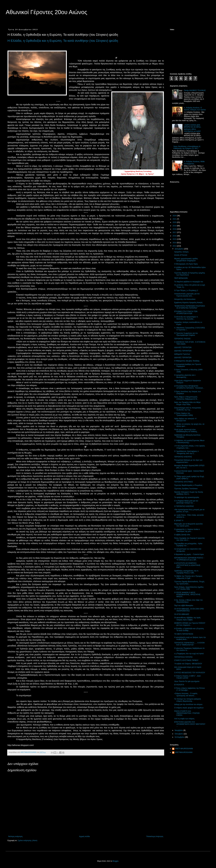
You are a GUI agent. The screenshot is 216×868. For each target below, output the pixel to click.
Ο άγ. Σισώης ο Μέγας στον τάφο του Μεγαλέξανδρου (188, 601)
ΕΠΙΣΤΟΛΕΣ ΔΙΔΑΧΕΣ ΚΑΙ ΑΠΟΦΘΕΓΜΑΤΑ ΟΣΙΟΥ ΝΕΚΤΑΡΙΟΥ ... (190, 724)
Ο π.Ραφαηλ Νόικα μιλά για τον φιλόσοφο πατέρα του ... (186, 502)
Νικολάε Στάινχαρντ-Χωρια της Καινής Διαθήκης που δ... (189, 493)
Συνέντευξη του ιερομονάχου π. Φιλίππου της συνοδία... (186, 318)
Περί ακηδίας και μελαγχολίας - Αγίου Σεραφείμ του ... (188, 545)
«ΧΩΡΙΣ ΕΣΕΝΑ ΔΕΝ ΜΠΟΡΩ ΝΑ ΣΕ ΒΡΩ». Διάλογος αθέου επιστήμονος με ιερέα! (193, 128)
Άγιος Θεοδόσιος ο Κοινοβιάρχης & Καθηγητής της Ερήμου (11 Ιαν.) (187, 147)
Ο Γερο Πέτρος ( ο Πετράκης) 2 (186, 290)
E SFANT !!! (179, 521)
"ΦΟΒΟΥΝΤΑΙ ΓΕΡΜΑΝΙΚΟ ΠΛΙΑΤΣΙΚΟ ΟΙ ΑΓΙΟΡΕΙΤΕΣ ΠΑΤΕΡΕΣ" (190, 307)
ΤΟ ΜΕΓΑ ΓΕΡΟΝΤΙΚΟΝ (184, 634)
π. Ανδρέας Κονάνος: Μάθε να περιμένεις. (194, 163)
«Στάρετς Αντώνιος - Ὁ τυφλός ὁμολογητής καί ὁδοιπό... (186, 694)
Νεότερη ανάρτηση (15, 836)
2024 (175, 216)
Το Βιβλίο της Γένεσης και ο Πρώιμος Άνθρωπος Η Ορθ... (188, 577)
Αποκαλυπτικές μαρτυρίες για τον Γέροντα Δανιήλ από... (187, 295)
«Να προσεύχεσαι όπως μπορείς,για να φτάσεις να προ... (189, 511)
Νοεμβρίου (179, 730)
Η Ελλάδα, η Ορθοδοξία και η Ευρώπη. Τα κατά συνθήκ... (189, 630)
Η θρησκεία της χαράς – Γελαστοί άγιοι (189, 554)
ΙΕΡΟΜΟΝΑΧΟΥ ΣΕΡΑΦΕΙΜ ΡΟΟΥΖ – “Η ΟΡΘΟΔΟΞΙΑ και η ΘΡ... (189, 559)
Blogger (115, 861)
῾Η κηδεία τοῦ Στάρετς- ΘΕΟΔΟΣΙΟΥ (188, 664)
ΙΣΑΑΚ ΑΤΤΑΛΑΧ (181, 255)
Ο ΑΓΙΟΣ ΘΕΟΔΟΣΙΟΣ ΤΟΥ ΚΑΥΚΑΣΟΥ (190, 673)
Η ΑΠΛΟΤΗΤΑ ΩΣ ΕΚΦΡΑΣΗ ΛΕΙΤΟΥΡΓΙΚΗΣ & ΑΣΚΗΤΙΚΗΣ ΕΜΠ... (187, 565)
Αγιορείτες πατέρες (181, 252)
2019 (175, 226)
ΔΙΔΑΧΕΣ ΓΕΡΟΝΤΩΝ (183, 347)
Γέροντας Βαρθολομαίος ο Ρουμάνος (188, 485)
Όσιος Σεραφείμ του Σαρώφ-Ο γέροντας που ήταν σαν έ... (190, 539)
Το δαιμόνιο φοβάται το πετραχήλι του (189, 282)
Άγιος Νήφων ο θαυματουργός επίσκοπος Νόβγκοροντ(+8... (186, 398)
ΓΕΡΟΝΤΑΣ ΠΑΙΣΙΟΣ (182, 339)
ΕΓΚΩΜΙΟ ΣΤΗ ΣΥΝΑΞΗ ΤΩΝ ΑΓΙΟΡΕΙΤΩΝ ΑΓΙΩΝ (186, 312)
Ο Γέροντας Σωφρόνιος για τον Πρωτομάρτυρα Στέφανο (186, 334)
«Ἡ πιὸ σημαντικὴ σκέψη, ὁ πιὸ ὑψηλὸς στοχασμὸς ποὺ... (190, 447)
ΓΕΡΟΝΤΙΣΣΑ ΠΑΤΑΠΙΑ (183, 657)
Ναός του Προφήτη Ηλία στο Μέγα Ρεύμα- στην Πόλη (187, 403)
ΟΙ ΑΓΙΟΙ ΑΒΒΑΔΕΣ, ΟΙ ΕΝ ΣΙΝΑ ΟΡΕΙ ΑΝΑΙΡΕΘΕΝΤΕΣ (189, 610)
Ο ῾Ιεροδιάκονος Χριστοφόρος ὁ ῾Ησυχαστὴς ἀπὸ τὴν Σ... (186, 452)
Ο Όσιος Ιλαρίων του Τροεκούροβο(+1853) (184, 414)
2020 (175, 222)
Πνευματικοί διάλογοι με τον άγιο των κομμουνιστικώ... (188, 461)
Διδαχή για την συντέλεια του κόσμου (188, 704)
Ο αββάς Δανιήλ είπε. (182, 535)
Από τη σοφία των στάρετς (184, 719)
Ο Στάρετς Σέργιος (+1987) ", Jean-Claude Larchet (188, 677)
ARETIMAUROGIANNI (184, 752)
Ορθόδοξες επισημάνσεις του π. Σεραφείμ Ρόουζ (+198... (186, 572)
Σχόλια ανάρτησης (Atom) (28, 840)
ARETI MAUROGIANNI (184, 749)
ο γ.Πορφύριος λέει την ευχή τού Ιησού (189, 654)
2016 (175, 236)
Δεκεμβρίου (179, 249)
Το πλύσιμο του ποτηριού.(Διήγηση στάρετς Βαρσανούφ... (188, 700)
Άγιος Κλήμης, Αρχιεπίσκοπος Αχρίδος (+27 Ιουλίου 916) (189, 588)
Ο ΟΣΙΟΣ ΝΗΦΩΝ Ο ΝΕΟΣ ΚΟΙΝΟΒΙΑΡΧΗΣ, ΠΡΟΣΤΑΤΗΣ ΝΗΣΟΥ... (187, 595)
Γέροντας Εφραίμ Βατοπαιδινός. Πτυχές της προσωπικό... (189, 583)
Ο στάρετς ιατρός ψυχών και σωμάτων (189, 708)
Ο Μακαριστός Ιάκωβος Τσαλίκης (187, 361)
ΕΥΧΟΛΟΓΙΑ (179, 685)
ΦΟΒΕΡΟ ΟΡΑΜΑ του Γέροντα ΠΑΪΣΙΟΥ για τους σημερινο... (190, 624)
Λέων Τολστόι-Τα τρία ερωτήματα (187, 681)
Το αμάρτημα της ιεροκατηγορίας (187, 497)
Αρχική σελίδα (84, 836)
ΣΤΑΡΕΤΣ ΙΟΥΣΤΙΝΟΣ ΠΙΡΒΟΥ (186, 660)
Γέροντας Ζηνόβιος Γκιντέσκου (186, 489)
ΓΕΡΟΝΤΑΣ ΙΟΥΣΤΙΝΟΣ (184, 482)
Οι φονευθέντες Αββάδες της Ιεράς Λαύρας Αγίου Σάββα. (187, 619)
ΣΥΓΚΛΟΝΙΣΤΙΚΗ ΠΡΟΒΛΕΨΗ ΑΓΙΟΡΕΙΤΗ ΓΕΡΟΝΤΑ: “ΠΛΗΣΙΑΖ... (189, 387)
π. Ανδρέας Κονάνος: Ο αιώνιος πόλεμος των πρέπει (195, 109)
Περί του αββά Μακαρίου (184, 605)
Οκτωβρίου (179, 734)
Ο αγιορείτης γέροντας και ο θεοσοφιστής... (185, 376)
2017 (175, 232)
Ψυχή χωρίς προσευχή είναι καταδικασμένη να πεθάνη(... (186, 431)
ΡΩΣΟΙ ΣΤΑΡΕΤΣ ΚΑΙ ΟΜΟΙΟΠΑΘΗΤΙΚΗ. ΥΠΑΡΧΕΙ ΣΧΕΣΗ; (187, 713)
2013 (175, 246)
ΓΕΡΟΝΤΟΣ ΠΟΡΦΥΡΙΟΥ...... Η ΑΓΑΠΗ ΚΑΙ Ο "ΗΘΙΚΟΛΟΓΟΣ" (189, 644)
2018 (175, 229)
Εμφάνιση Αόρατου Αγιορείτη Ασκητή (188, 303)
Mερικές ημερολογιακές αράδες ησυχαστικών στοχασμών (186, 260)
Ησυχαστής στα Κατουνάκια (185, 299)
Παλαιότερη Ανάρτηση (155, 836)
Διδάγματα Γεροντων (182, 354)
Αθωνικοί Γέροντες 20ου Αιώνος (47, 12)
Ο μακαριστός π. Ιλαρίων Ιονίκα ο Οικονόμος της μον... (187, 530)
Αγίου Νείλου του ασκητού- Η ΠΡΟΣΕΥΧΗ (185, 420)
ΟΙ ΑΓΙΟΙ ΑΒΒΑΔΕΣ (182, 614)
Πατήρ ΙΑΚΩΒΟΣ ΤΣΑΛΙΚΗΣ (195, 90)
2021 (175, 219)
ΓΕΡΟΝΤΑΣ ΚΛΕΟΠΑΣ (183, 457)
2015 (175, 239)
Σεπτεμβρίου (180, 737)
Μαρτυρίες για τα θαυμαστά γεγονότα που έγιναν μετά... (188, 525)
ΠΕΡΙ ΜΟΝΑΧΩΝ (181, 278)
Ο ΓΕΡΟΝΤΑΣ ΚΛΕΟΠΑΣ (184, 506)
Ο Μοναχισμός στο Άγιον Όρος (186, 264)
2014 (175, 243)
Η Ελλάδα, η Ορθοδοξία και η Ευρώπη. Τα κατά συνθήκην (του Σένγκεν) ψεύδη (63, 41)
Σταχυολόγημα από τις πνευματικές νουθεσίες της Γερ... (188, 409)
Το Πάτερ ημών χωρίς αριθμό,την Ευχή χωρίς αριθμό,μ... (189, 477)
